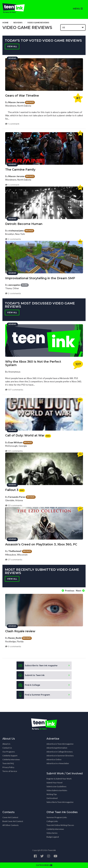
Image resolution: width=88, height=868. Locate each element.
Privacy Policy (8, 767)
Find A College (28, 685)
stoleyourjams (16, 230)
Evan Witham (15, 442)
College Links (52, 821)
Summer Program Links (57, 817)
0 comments (13, 646)
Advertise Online (54, 759)
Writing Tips (52, 794)
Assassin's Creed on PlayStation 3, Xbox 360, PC (41, 544)
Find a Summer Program (33, 695)
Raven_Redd (15, 638)
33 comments (14, 505)
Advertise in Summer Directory (60, 756)
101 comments (14, 451)
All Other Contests (11, 825)
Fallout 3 (12, 490)
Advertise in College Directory (60, 752)
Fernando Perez (17, 497)
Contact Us (7, 748)
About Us (6, 744)
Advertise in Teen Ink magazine (60, 744)
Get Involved (52, 798)
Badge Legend (53, 837)
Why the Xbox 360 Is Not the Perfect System (33, 363)
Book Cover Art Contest (13, 821)
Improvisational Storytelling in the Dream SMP (40, 278)
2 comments (13, 239)
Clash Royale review (20, 631)
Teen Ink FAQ (8, 763)
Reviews (18, 23)
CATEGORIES (44, 865)
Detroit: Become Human (24, 224)
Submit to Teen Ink (31, 675)
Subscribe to (37, 666)
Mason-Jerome (16, 102)
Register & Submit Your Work (59, 779)
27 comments (14, 560)
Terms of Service (10, 771)
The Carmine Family (20, 170)
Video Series (52, 833)
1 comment (12, 124)
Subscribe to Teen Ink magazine (60, 802)
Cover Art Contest (10, 817)
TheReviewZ (15, 551)
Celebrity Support (10, 756)
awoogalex (14, 285)
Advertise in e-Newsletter (58, 763)
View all (12, 46)
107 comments (14, 390)
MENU (78, 9)
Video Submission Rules (57, 790)
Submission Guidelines (56, 786)
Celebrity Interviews (11, 759)
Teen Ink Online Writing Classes (60, 825)
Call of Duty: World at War (25, 435)
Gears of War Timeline (22, 96)
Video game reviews (38, 23)
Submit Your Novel (54, 783)
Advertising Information (57, 748)
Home (5, 23)
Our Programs (9, 752)
